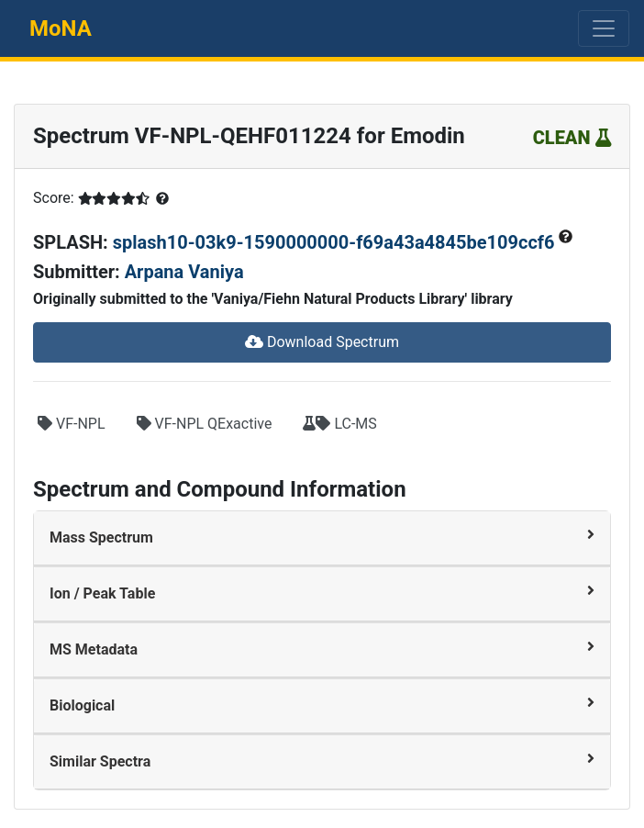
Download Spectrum (322, 342)
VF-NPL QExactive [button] (205, 424)
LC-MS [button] (339, 424)
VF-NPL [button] (72, 424)
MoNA (61, 28)
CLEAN (572, 138)
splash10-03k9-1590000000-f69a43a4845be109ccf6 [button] (336, 242)
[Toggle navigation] (604, 28)
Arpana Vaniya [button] (184, 272)
